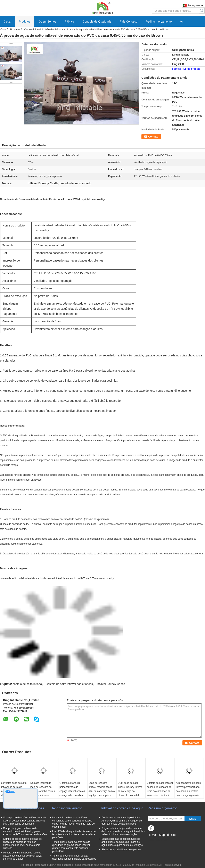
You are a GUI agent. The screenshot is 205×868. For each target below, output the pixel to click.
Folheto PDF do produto (186, 69)
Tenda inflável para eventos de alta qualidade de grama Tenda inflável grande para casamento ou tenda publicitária (71, 847)
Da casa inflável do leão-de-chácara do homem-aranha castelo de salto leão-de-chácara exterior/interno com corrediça (43, 793)
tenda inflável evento (67, 808)
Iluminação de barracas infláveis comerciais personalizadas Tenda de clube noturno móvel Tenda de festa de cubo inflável (73, 822)
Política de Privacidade (34, 865)
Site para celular (158, 840)
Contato (153, 137)
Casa (7, 22)
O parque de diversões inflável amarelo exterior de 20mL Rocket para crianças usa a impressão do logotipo (24, 821)
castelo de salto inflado (27, 684)
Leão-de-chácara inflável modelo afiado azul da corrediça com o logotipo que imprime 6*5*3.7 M (102, 791)
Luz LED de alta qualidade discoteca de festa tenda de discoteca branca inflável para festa (74, 834)
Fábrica (69, 22)
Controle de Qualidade (97, 22)
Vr (182, 22)
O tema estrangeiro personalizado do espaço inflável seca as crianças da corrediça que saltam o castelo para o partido (72, 793)
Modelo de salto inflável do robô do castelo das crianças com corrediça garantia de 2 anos (22, 856)
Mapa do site (167, 835)
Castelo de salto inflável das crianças (69, 684)
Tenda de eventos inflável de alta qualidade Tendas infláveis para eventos (74, 857)
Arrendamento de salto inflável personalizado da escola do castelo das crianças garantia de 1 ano (188, 791)
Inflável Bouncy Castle (111, 684)
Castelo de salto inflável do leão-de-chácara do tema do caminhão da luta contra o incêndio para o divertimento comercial (160, 793)
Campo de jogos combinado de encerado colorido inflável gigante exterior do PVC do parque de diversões (25, 831)
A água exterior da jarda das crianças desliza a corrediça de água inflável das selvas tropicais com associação (123, 831)
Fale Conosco (129, 22)
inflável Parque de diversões (23, 808)
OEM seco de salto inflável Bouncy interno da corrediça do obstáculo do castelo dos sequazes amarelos (131, 791)
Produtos (25, 22)
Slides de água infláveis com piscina (121, 850)
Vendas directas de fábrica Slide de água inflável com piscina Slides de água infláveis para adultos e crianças (122, 842)
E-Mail (153, 835)
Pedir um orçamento (159, 22)
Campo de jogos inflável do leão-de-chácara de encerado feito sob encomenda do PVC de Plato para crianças (23, 844)
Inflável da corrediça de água (122, 808)
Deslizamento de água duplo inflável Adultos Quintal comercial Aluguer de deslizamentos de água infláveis (122, 821)
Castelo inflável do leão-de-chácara (43, 30)
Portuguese (195, 5)
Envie (193, 819)
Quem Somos (48, 22)
